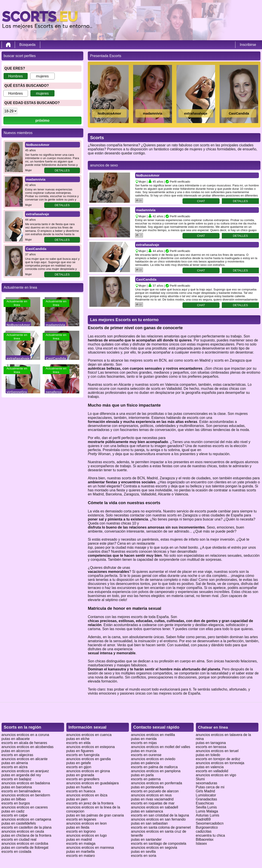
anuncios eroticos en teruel (217, 751)
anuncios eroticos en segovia (154, 848)
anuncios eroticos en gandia (89, 759)
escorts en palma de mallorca (154, 767)
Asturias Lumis (208, 815)
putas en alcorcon (16, 751)
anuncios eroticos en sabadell (155, 807)
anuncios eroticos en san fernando (158, 819)
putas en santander (146, 839)
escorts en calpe (15, 815)
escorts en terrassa (211, 747)
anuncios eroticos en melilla (153, 735)
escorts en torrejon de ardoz (218, 759)
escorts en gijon (79, 767)
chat (201, 201)
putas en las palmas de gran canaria (95, 815)
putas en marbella (81, 852)
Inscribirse (248, 45)
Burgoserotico (207, 827)
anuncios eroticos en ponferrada (157, 783)
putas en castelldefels (19, 823)
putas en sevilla (143, 852)
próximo (42, 120)
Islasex (201, 843)
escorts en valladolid (212, 771)
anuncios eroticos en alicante (25, 759)
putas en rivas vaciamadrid (152, 799)
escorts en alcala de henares (24, 743)
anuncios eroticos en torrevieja (220, 763)
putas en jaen (77, 799)
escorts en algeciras (17, 755)
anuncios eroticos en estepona (91, 747)
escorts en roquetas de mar (153, 803)
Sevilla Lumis (206, 807)
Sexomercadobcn (210, 823)
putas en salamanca (147, 811)
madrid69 (203, 819)
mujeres (42, 76)
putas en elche (78, 739)
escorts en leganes (81, 819)
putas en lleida (78, 827)
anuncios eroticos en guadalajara (93, 783)
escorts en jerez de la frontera (90, 803)
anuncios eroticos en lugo (87, 835)
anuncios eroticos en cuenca (89, 735)
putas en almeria (15, 763)
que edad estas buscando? (32, 103)
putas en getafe (79, 763)
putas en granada (80, 775)
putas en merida (144, 739)
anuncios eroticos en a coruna (25, 735)
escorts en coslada (16, 852)
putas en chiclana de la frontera (26, 835)
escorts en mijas (144, 743)
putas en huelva (79, 787)
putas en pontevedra (147, 787)
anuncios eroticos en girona (88, 771)
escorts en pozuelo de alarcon (155, 791)
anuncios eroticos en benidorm (26, 795)
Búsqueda (27, 45)
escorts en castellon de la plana (27, 827)
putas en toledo (208, 755)
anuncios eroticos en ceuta (23, 831)
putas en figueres (80, 751)
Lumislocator (206, 795)
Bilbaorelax (205, 839)
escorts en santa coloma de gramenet (161, 827)
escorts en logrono (81, 831)
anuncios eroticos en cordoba (25, 843)
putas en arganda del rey (21, 775)
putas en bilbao (14, 799)
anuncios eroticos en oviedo (153, 759)
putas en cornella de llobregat (25, 848)
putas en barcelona (17, 787)
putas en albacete (16, 739)
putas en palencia (145, 763)
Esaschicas (205, 803)
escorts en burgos (16, 803)
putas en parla (142, 775)
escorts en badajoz (17, 779)
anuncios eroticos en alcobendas (28, 747)
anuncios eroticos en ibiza (87, 795)
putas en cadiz (13, 811)
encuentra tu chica (211, 835)
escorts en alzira (15, 767)
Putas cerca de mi (210, 787)
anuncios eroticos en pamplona (156, 771)
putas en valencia (210, 767)
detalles (62, 170)
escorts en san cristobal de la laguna (160, 815)
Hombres (16, 76)
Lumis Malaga (207, 811)
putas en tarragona (211, 743)
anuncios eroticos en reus (151, 795)
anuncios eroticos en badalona (26, 783)
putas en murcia (144, 751)
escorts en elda (79, 743)
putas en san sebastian (150, 823)
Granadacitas (206, 799)
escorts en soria (144, 856)
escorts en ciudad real (19, 839)
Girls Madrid (205, 791)
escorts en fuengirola (83, 755)
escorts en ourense (146, 755)
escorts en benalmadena (21, 791)
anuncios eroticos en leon (87, 823)
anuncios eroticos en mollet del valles (161, 747)
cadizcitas (204, 831)
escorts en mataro (81, 856)
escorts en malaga (81, 843)
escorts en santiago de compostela (159, 843)
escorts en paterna (146, 779)
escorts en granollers (83, 779)
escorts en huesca (81, 791)
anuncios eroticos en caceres (25, 807)
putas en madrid (79, 839)
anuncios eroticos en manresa (90, 848)
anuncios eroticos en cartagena (26, 819)
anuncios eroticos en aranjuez (25, 771)
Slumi (200, 779)
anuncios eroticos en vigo (216, 775)
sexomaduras (207, 783)
